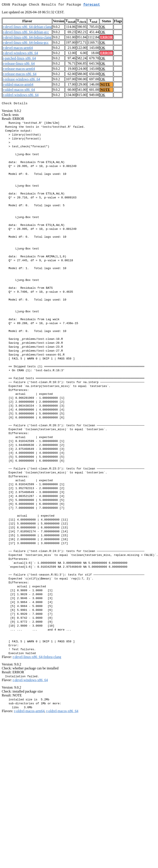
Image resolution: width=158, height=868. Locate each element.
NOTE (105, 85)
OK (103, 28)
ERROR (106, 38)
